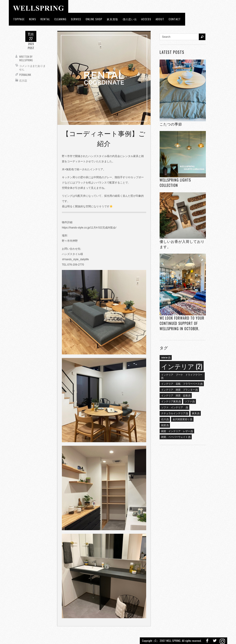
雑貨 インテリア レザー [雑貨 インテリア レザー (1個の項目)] (177, 431)
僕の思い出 (130, 19)
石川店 (23, 80)
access (146, 19)
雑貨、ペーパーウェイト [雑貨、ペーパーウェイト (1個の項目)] (176, 437)
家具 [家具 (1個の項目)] (196, 413)
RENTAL (45, 19)
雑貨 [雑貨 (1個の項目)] (165, 425)
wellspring (26, 60)
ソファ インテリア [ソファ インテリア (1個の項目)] (174, 407)
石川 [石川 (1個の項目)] (165, 419)
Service (76, 19)
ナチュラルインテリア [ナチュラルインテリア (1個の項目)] (174, 413)
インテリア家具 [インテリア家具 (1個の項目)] (171, 401)
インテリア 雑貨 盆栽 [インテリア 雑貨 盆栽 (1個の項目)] (176, 395)
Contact (175, 19)
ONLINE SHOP (94, 19)
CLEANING (60, 19)
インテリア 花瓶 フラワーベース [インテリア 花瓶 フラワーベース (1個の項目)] (182, 384)
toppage (19, 19)
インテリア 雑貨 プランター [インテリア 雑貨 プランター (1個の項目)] (179, 389)
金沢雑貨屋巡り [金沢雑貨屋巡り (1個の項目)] (182, 419)
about (160, 19)
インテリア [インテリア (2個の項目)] (182, 366)
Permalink (25, 75)
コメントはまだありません (32, 67)
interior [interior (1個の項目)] (166, 357)
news (33, 19)
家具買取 (112, 19)
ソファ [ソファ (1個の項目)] (190, 401)
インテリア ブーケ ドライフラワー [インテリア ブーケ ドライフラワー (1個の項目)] (182, 376)
